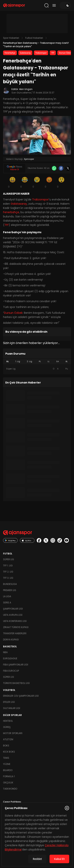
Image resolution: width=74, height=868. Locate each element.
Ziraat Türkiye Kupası (16, 627)
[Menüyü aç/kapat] (54, 5)
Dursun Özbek (65, 53)
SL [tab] (7, 361)
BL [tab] (67, 361)
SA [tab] (58, 361)
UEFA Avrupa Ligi (13, 615)
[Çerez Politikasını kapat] (67, 808)
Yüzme (7, 764)
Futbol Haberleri (34, 38)
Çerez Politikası (12, 802)
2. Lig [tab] (29, 361)
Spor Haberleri (11, 38)
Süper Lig (9, 559)
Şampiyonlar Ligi (13, 609)
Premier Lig (10, 590)
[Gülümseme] (13, 182)
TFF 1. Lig (8, 566)
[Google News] (15, 168)
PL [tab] (40, 361)
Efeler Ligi (9, 702)
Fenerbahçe (10, 53)
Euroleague (10, 658)
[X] (68, 168)
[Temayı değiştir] (65, 5)
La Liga (7, 596)
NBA (5, 652)
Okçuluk (8, 783)
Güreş (7, 727)
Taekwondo (10, 789)
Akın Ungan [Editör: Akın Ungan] (26, 89)
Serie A (7, 603)
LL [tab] (49, 361)
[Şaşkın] (62, 182)
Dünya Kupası (11, 640)
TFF (53, 53)
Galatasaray (25, 53)
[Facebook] (61, 168)
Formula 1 (9, 776)
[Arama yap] (46, 5)
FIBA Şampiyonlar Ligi (16, 665)
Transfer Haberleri (15, 633)
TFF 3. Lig (8, 578)
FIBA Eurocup (11, 671)
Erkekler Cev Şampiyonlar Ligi (21, 696)
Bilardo (8, 770)
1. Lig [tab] (18, 361)
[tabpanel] (37, 369)
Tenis (6, 758)
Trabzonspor (41, 53)
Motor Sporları (13, 733)
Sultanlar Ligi (12, 708)
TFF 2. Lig (8, 572)
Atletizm (8, 739)
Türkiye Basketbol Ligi (16, 683)
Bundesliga (10, 584)
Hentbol (8, 721)
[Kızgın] (49, 182)
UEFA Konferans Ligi (15, 621)
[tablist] (37, 362)
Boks (6, 746)
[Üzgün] (37, 182)
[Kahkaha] (25, 182)
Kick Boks (9, 752)
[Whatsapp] (54, 168)
